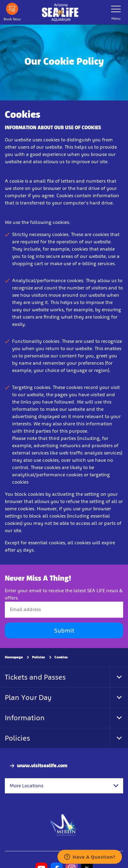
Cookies (61, 657)
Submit (64, 630)
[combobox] (64, 786)
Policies (39, 657)
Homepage (14, 657)
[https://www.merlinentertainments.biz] (64, 825)
